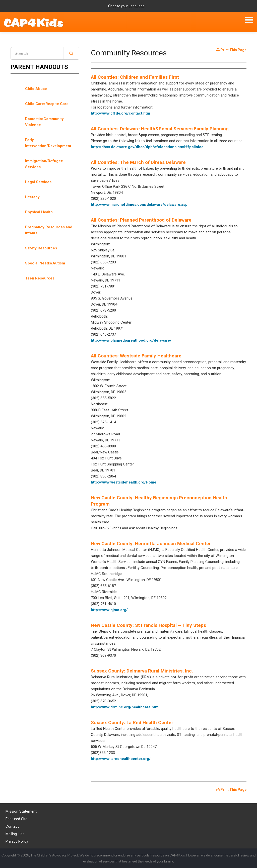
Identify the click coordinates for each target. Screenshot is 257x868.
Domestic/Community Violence (44, 122)
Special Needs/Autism (45, 263)
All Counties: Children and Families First (135, 77)
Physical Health (39, 212)
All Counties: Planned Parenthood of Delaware (141, 220)
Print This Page (231, 50)
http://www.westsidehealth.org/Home (124, 482)
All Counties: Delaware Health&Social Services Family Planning (160, 129)
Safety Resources (41, 248)
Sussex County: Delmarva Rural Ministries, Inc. (142, 671)
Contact (12, 826)
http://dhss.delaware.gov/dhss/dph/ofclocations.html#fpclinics (147, 147)
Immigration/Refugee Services (44, 164)
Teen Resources (40, 278)
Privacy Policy (17, 841)
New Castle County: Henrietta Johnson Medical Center (151, 544)
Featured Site (16, 819)
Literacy (32, 197)
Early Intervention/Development (48, 143)
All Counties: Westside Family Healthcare (136, 356)
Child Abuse (36, 89)
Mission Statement (21, 811)
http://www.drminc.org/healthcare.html (125, 707)
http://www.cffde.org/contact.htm (120, 113)
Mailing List (15, 834)
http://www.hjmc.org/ (109, 610)
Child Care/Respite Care (47, 104)
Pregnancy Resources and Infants (49, 230)
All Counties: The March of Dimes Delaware (138, 162)
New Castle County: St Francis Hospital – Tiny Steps (148, 625)
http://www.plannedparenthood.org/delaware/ (131, 340)
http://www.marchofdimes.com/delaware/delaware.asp (139, 205)
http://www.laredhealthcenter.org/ (121, 759)
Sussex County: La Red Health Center (132, 722)
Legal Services (38, 182)
